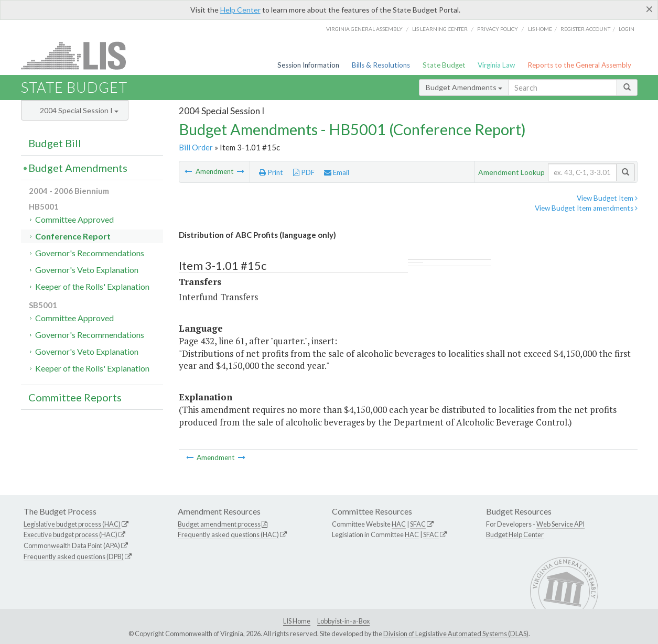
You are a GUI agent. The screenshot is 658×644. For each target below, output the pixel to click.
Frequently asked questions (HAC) (228, 534)
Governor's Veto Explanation (87, 270)
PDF (304, 172)
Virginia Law (496, 65)
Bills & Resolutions (381, 65)
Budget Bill (55, 143)
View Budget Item (607, 198)
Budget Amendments (464, 87)
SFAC (418, 524)
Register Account (585, 29)
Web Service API (560, 524)
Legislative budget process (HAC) (72, 524)
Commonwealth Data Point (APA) (72, 545)
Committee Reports (75, 397)
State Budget (444, 65)
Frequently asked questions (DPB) (74, 556)
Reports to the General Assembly (579, 65)
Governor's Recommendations (90, 253)
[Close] (649, 9)
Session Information (308, 65)
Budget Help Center (515, 534)
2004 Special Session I (79, 110)
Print (271, 172)
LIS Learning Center (440, 29)
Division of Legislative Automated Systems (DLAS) (456, 634)
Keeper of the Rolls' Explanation (92, 286)
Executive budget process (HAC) (71, 534)
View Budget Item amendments (586, 208)
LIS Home (297, 621)
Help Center (240, 10)
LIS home (540, 29)
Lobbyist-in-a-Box (343, 621)
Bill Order (196, 147)
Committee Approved (74, 219)
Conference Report (73, 236)
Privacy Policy (498, 29)
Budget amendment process (219, 524)
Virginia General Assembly (364, 29)
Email (337, 172)
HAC (399, 524)
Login (627, 29)
